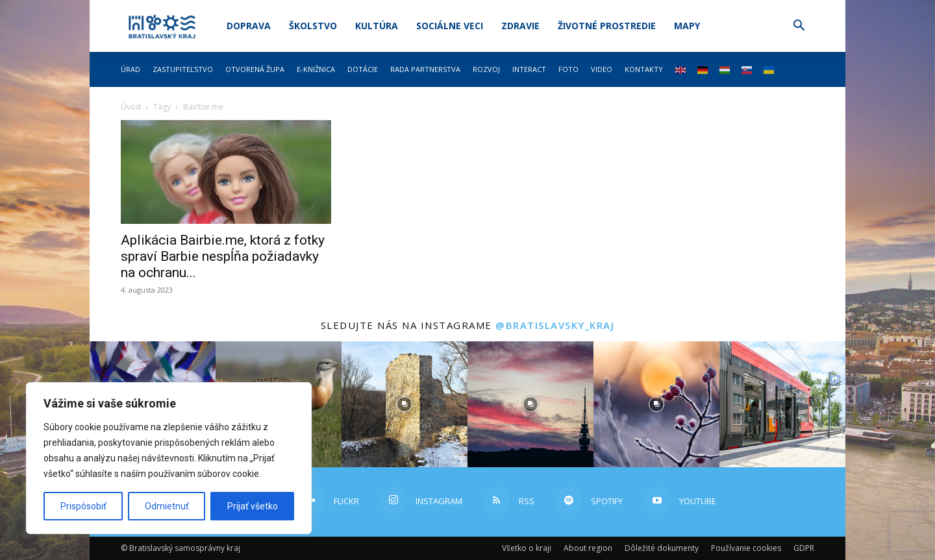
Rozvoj (486, 69)
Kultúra (377, 26)
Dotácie (363, 69)
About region (588, 548)
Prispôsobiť (83, 506)
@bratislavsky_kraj (555, 325)
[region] (169, 458)
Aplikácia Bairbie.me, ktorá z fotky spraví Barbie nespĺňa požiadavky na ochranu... (223, 256)
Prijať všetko (253, 506)
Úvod (131, 107)
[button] (799, 27)
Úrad (131, 69)
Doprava (249, 26)
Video (602, 69)
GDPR (804, 548)
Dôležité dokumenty (662, 548)
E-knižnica (316, 69)
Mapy (687, 26)
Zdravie (520, 26)
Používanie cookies (746, 548)
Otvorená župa (255, 69)
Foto (568, 69)
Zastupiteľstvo (183, 69)
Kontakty (644, 69)
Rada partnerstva (425, 69)
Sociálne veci (450, 26)
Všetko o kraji (527, 548)
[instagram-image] (405, 404)
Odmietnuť (167, 506)
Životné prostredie (607, 26)
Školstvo (313, 26)
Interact (529, 69)
